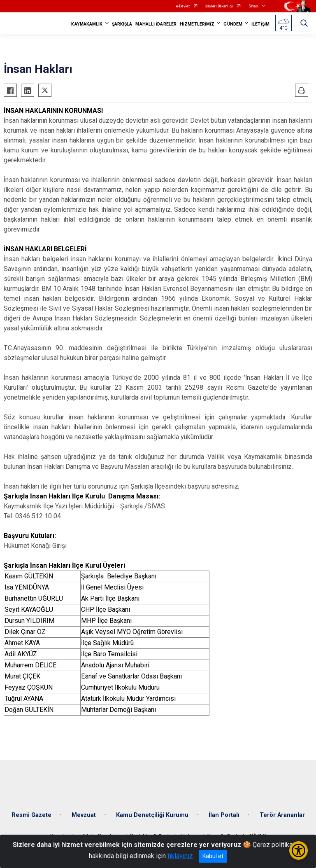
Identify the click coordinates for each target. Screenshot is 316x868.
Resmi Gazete (31, 815)
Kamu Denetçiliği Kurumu (152, 815)
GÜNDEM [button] (233, 24)
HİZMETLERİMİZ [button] (197, 24)
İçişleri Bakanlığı (219, 6)
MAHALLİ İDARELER (156, 24)
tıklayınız (180, 856)
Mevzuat (84, 815)
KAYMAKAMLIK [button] (87, 24)
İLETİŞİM (260, 24)
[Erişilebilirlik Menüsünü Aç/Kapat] (299, 850)
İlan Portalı (224, 815)
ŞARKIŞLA (122, 24)
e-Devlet (183, 6)
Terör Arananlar (282, 815)
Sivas (253, 6)
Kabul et (213, 856)
